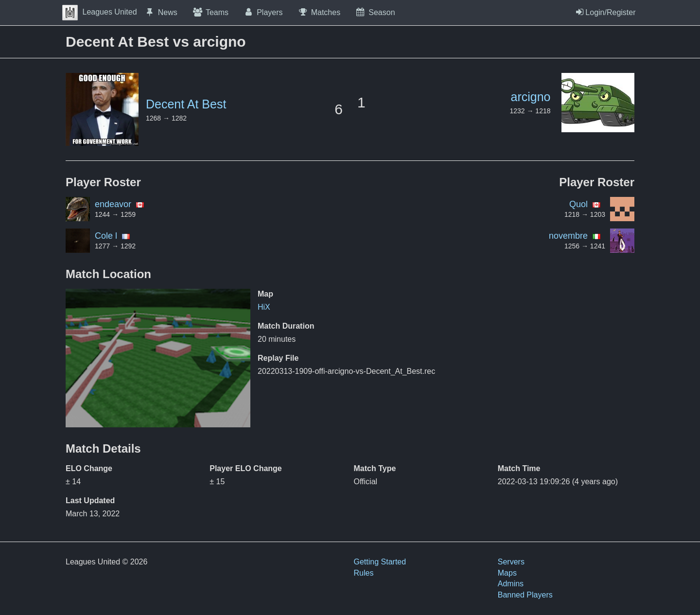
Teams (210, 12)
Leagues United (100, 12)
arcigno (531, 97)
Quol (578, 204)
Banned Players (525, 595)
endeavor (113, 204)
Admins (511, 584)
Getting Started (380, 562)
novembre (568, 236)
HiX (264, 307)
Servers (511, 562)
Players (263, 12)
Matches (319, 12)
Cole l (106, 236)
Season (375, 12)
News (161, 12)
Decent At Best (186, 104)
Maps (507, 573)
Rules (364, 573)
